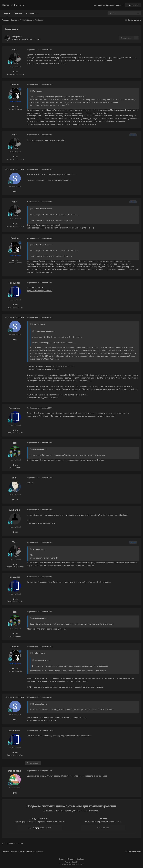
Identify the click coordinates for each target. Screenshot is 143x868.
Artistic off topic (33, 39)
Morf (20, 36)
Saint (15, 478)
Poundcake (15, 771)
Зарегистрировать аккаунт (40, 828)
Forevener (15, 283)
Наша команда (32, 13)
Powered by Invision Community (71, 864)
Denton (15, 84)
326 (15, 532)
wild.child (15, 510)
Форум (7, 15)
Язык (62, 859)
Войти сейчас (103, 828)
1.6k (15, 72)
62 (15, 191)
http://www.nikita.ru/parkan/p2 (40, 291)
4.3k (15, 500)
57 (15, 793)
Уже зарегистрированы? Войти (108, 5)
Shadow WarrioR (15, 169)
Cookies (80, 859)
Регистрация (133, 5)
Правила (18, 13)
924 (15, 305)
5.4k (15, 107)
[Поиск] (115, 13)
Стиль (71, 859)
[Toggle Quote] (31, 91)
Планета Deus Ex (13, 5)
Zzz (15, 443)
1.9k (15, 465)
